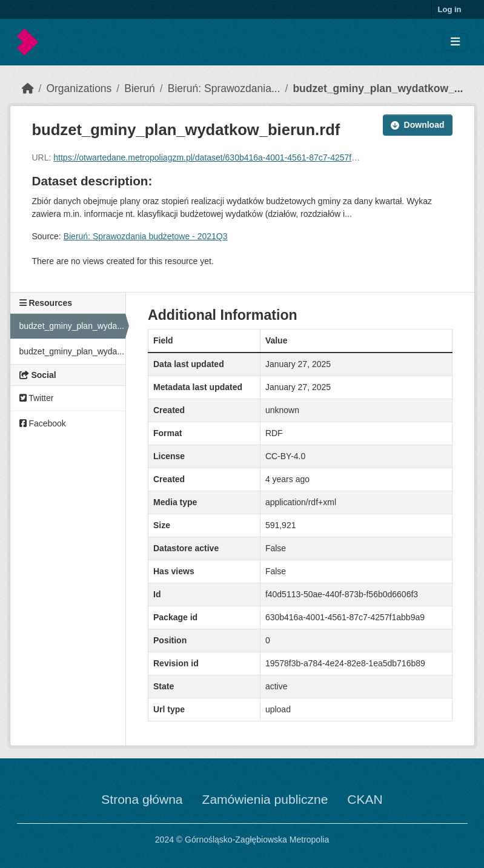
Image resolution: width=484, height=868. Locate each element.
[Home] (28, 88)
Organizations (79, 88)
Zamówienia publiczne (265, 799)
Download (418, 125)
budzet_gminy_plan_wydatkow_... (378, 88)
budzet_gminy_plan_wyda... (72, 326)
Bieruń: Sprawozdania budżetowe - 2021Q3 (146, 236)
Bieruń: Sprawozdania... (224, 88)
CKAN (365, 799)
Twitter (37, 398)
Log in (450, 9)
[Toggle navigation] (455, 42)
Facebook (43, 423)
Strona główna (142, 799)
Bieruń (140, 88)
